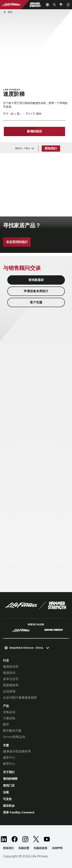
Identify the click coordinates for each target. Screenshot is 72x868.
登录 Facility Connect (19, 812)
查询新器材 (36, 280)
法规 (6, 792)
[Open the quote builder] (61, 5)
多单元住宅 (11, 679)
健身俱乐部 (11, 667)
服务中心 (9, 758)
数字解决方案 (12, 731)
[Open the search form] (54, 5)
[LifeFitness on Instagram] (25, 839)
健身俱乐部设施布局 (17, 751)
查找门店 (9, 785)
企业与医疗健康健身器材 (20, 698)
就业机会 (9, 806)
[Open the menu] (68, 5)
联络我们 (51, 148)
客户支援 (36, 302)
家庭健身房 (11, 685)
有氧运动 (9, 712)
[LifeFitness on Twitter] (36, 839)
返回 (8, 12)
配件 (6, 724)
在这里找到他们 (17, 242)
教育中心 (9, 764)
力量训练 (9, 718)
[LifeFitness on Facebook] (15, 839)
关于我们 (9, 772)
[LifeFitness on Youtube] (47, 839)
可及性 (7, 799)
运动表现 (9, 691)
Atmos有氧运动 (14, 737)
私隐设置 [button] (24, 848)
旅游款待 (9, 673)
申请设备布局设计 (36, 291)
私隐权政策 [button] (41, 848)
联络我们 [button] (8, 848)
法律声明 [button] (57, 848)
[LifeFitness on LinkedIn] (4, 839)
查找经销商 (10, 779)
